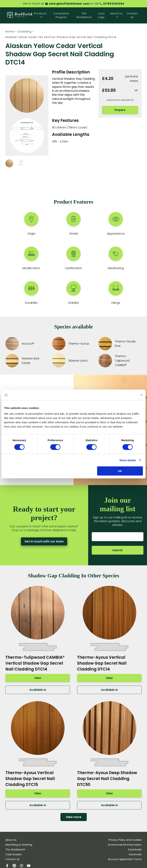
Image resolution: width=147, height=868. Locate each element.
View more (74, 817)
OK (120, 471)
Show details (128, 460)
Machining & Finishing (19, 845)
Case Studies (14, 854)
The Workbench (84, 15)
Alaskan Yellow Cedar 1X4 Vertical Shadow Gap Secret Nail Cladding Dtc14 (61, 37)
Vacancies (135, 854)
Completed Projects (61, 15)
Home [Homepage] (10, 32)
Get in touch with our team (44, 541)
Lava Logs (101, 15)
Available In (38, 690)
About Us (11, 840)
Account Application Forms (125, 859)
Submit (118, 550)
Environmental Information (125, 845)
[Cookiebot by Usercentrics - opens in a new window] (127, 395)
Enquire (120, 110)
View (38, 678)
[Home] (20, 15)
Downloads (135, 850)
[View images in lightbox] (27, 116)
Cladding (25, 32)
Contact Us (132, 15)
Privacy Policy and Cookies (125, 840)
